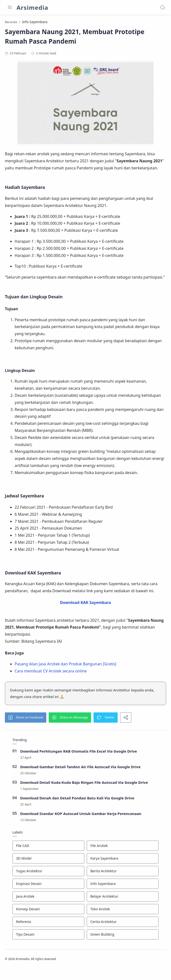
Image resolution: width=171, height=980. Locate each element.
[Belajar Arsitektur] (123, 912)
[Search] (162, 7)
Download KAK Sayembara (85, 618)
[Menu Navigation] (10, 7)
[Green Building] (123, 950)
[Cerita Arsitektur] (123, 937)
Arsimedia (32, 7)
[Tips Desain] (48, 950)
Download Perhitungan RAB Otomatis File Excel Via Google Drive (79, 767)
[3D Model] (48, 874)
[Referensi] (48, 937)
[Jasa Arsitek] (48, 912)
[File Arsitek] (123, 861)
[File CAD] (48, 861)
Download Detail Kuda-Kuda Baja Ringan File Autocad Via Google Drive (84, 798)
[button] (27, 733)
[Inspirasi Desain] (48, 899)
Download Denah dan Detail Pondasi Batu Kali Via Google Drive (77, 813)
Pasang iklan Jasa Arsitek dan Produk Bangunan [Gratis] (67, 679)
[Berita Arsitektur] (123, 886)
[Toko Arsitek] (123, 924)
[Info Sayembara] (123, 899)
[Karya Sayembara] (123, 874)
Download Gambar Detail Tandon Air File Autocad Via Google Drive (81, 782)
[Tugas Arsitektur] (48, 886)
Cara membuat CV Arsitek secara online (52, 686)
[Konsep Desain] (48, 924)
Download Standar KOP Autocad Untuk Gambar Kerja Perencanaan (81, 829)
